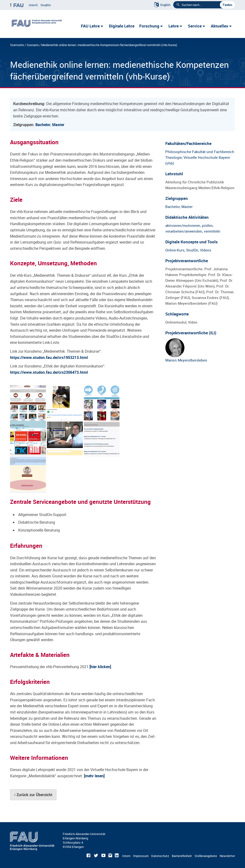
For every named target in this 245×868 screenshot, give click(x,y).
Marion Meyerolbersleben (186, 350)
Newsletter (227, 856)
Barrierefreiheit (182, 856)
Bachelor (43, 125)
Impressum (141, 856)
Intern (126, 856)
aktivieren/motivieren (183, 225)
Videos (206, 250)
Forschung (149, 26)
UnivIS (33, 5)
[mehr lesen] (94, 776)
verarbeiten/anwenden (184, 231)
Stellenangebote (206, 856)
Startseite (17, 45)
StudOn (46, 5)
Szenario (33, 45)
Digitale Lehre (122, 26)
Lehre (174, 26)
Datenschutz (160, 856)
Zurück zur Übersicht (33, 795)
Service (195, 26)
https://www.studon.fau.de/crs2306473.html (49, 372)
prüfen (207, 225)
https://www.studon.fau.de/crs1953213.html (49, 357)
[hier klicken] (100, 667)
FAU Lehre (90, 26)
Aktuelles (220, 26)
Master (58, 125)
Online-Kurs (175, 250)
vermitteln (212, 231)
